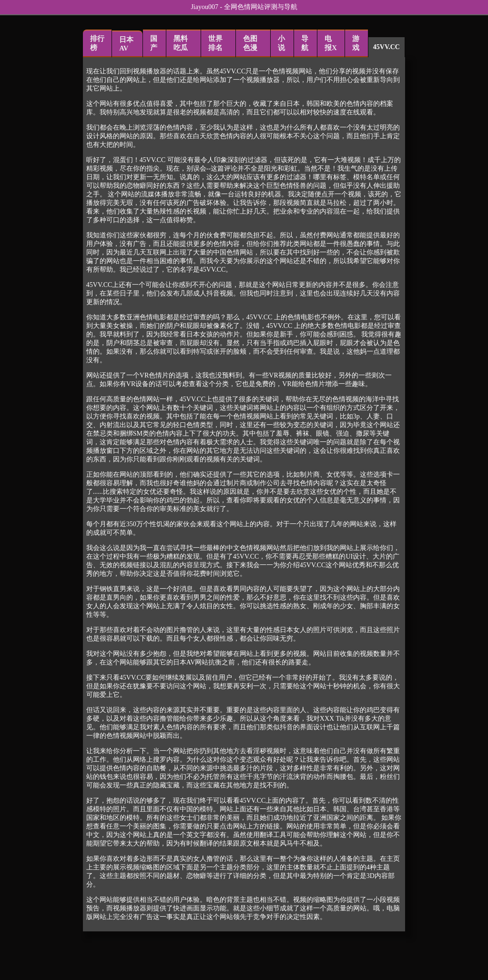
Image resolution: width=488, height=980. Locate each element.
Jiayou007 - (207, 7)
